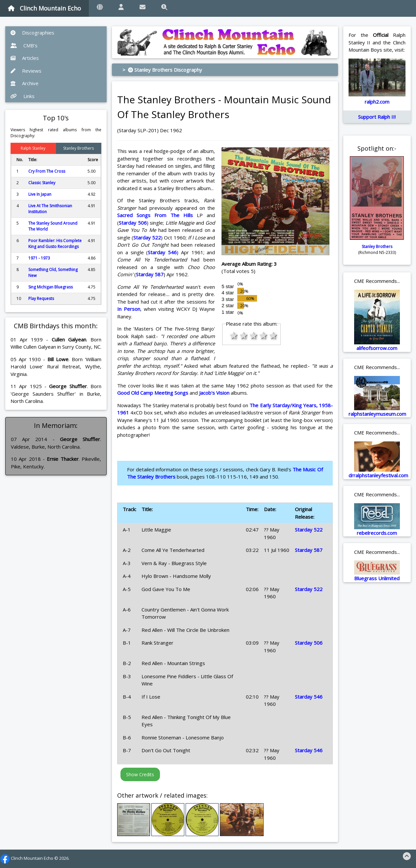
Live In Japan (40, 194)
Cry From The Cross (47, 171)
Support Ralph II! (377, 117)
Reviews (26, 71)
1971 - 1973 (39, 258)
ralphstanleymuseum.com (377, 414)
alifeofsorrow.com (377, 348)
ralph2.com (377, 102)
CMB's (24, 45)
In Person (129, 309)
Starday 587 (150, 274)
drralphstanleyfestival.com (378, 475)
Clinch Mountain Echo (44, 8)
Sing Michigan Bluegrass (51, 287)
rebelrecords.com (377, 533)
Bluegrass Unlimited (377, 578)
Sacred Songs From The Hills (155, 215)
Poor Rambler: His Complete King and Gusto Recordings (55, 244)
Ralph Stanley (33, 148)
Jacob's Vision (214, 393)
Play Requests (41, 298)
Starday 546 (162, 252)
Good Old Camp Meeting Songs (153, 393)
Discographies (32, 33)
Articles (25, 58)
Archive (25, 83)
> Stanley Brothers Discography (162, 70)
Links (23, 96)
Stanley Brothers (78, 148)
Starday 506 (133, 223)
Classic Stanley (42, 183)
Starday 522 (147, 237)
